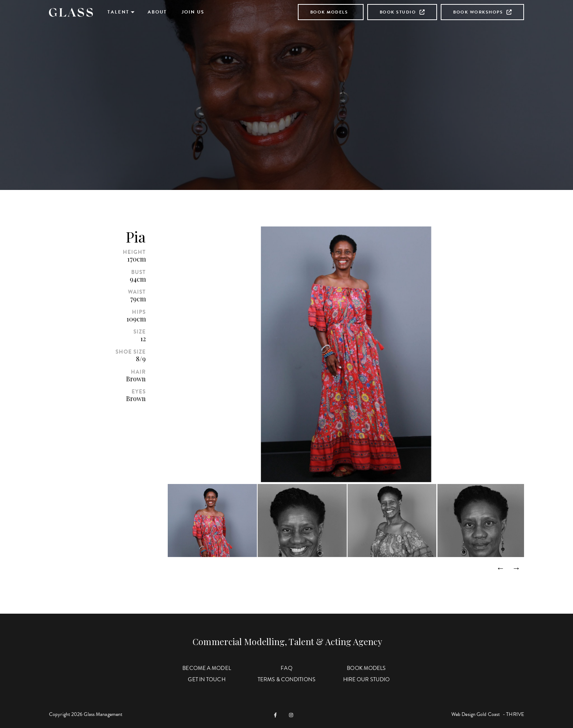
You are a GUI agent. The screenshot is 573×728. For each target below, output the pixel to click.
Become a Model (206, 668)
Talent (118, 12)
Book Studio (402, 12)
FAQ (286, 668)
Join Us (193, 12)
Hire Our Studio (367, 679)
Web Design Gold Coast (476, 714)
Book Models (329, 12)
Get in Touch (206, 679)
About (157, 12)
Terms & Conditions (286, 679)
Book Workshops (482, 12)
